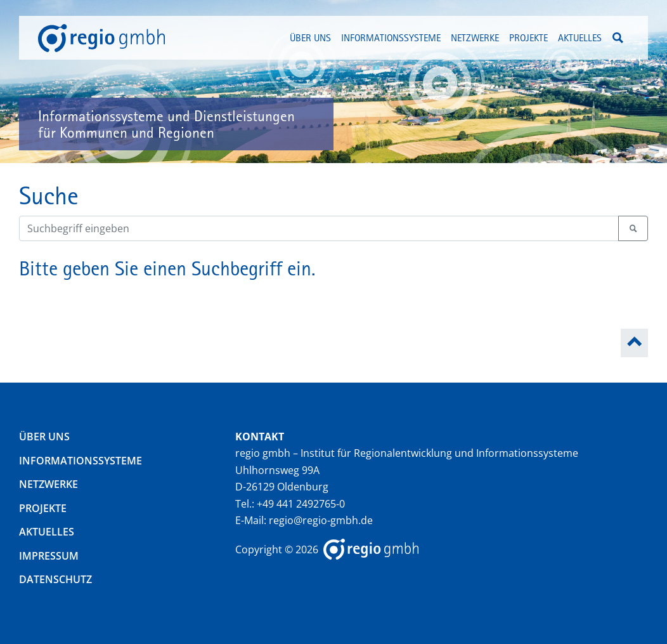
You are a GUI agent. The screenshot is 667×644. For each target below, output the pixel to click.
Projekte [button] (528, 37)
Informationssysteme (81, 461)
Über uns (44, 437)
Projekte (43, 508)
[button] (618, 38)
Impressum (49, 556)
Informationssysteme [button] (391, 37)
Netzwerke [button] (475, 37)
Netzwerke (49, 484)
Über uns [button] (310, 37)
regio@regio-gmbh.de (321, 520)
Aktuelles (580, 37)
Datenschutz (55, 579)
